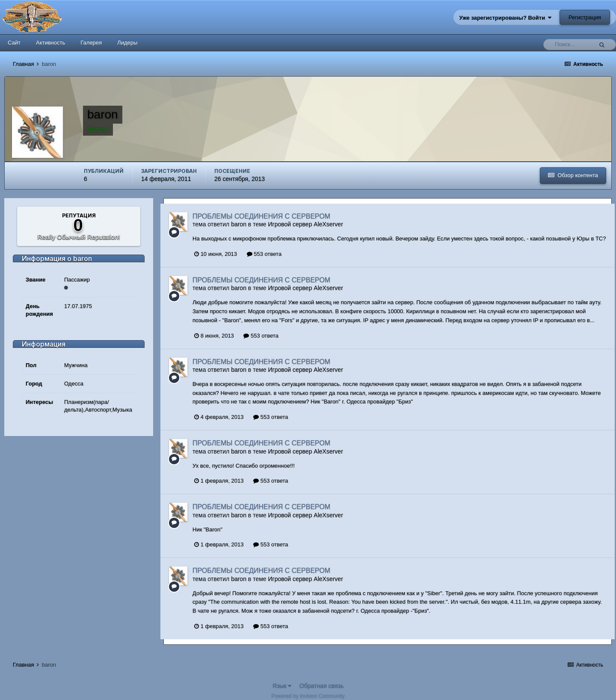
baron (239, 224)
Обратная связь (321, 686)
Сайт (14, 43)
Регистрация (585, 17)
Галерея (91, 43)
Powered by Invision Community (308, 696)
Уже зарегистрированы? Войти (506, 18)
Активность (50, 43)
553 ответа (264, 254)
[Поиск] (570, 44)
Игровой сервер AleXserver (306, 224)
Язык (282, 686)
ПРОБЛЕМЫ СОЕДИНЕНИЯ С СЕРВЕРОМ (261, 216)
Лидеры (127, 43)
